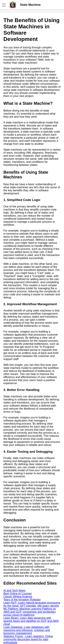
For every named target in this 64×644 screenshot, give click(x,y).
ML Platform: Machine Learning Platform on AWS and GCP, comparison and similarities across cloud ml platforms (30, 612)
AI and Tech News (14, 590)
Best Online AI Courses (17, 594)
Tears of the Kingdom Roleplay (22, 600)
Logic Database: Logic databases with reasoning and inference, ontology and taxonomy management (27, 630)
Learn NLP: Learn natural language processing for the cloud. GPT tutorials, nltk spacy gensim (32, 604)
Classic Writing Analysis (18, 597)
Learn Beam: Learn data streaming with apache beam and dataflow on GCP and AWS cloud (31, 621)
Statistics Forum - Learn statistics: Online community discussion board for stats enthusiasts (28, 639)
